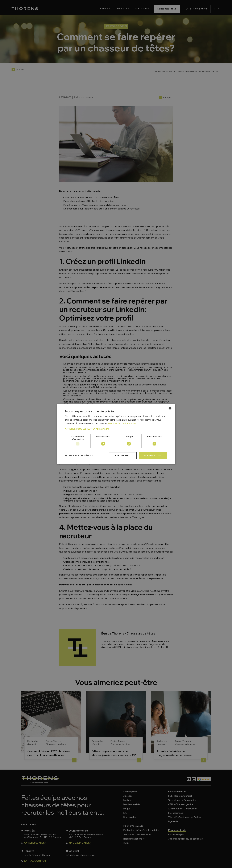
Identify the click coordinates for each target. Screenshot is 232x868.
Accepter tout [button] (153, 455)
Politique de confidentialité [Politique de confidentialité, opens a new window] (122, 423)
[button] (116, 429)
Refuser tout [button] (123, 455)
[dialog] (116, 434)
